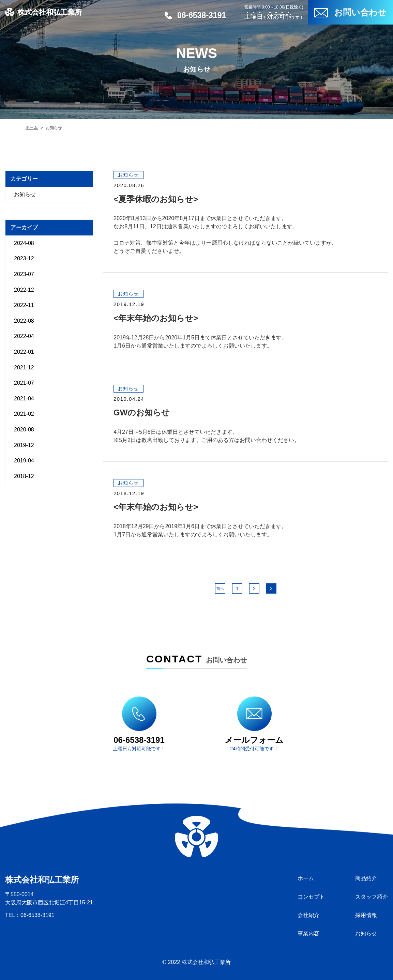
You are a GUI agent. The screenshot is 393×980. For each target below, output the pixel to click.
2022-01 (24, 352)
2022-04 (24, 336)
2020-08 (24, 430)
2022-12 (24, 290)
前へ (220, 588)
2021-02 (24, 414)
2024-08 (24, 243)
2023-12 (24, 258)
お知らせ (25, 194)
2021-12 (24, 367)
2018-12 (24, 476)
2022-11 (24, 305)
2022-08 (24, 321)
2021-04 (24, 399)
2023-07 (24, 274)
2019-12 (24, 445)
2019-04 (24, 461)
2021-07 (24, 383)
